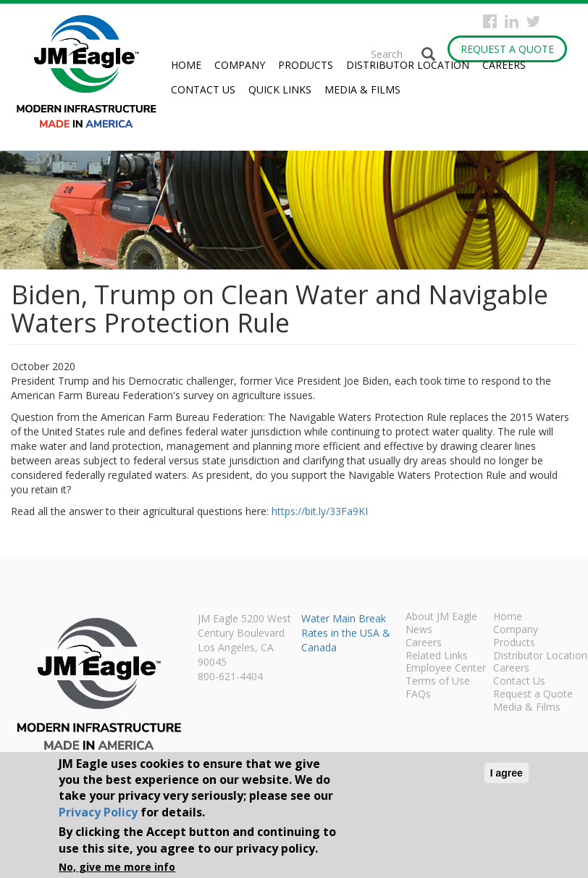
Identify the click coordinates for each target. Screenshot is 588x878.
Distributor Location (408, 65)
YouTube (555, 21)
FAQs (418, 695)
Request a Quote (507, 49)
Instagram (512, 21)
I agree (507, 773)
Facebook (490, 21)
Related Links (437, 656)
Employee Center (446, 669)
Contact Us (203, 89)
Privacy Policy (98, 812)
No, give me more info (117, 867)
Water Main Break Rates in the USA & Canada (346, 633)
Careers (504, 65)
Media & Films (362, 89)
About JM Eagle (441, 617)
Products (306, 65)
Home (186, 65)
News (419, 630)
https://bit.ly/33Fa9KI (320, 511)
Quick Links (280, 89)
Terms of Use (438, 682)
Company (240, 65)
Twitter (533, 21)
